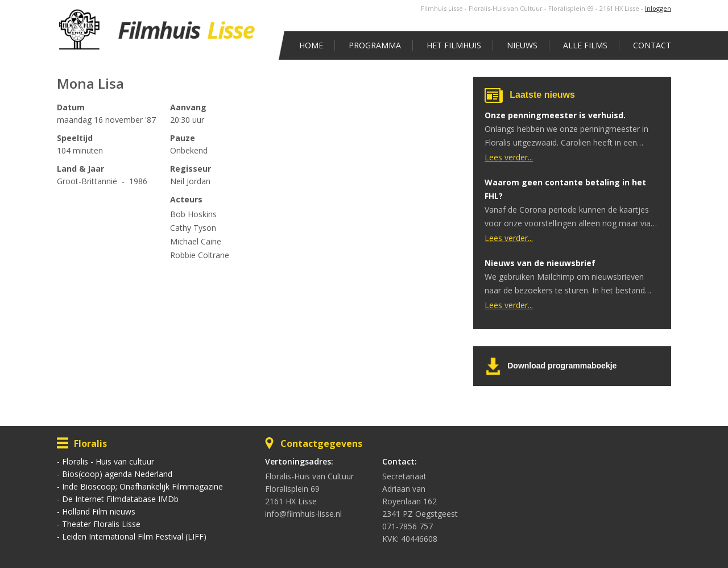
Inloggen (658, 8)
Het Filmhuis (454, 45)
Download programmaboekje (562, 366)
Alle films (585, 45)
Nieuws (522, 45)
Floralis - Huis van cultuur (108, 461)
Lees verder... (509, 157)
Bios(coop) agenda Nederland (117, 474)
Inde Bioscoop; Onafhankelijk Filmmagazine (142, 486)
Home (311, 45)
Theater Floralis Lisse (101, 524)
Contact (652, 45)
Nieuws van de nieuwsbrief (540, 263)
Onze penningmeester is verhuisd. (555, 115)
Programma (375, 45)
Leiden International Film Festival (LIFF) (134, 536)
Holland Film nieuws (99, 511)
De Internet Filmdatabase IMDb (120, 499)
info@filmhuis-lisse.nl (303, 514)
